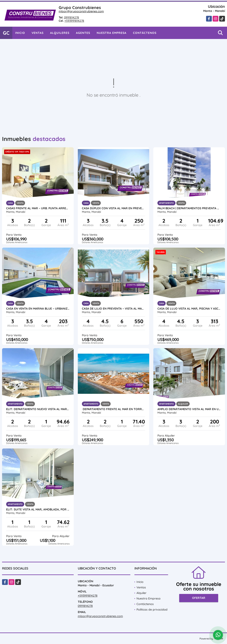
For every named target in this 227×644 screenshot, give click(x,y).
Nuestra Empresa (112, 33)
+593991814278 (74, 21)
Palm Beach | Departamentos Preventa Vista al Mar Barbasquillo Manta (189, 208)
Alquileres (60, 33)
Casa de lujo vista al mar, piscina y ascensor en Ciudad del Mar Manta (189, 309)
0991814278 (72, 17)
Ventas (38, 33)
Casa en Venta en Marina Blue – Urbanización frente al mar (38, 309)
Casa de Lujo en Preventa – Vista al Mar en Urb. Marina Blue (114, 309)
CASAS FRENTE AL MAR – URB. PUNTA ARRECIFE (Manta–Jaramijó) (38, 208)
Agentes (83, 33)
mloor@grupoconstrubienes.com (81, 11)
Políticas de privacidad (152, 610)
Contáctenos (145, 33)
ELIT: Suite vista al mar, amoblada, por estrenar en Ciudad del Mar (38, 509)
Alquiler (142, 593)
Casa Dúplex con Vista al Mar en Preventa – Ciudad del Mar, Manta (114, 208)
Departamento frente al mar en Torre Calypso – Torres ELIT (114, 409)
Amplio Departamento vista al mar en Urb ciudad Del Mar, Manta (189, 409)
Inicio (20, 33)
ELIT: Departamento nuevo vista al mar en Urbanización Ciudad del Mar (38, 409)
